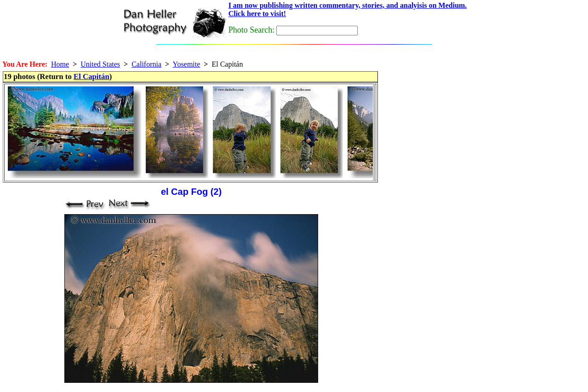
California (146, 64)
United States (100, 64)
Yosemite (187, 64)
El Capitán (91, 77)
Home (60, 64)
